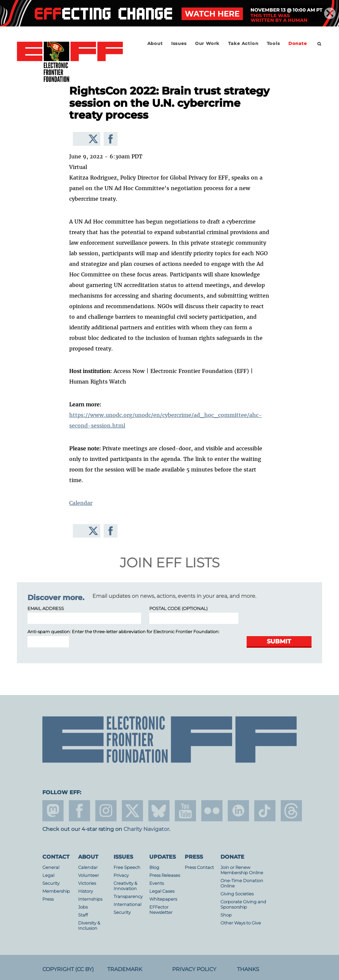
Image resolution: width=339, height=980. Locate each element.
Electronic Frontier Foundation (70, 62)
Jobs (83, 907)
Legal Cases (162, 891)
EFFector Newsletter (161, 910)
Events (157, 883)
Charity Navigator (146, 829)
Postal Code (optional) (178, 609)
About (155, 43)
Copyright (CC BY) (68, 969)
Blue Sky (159, 811)
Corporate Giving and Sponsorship (243, 904)
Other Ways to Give (241, 923)
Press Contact (199, 867)
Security (51, 883)
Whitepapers (163, 899)
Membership (56, 891)
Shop (226, 915)
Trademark (125, 969)
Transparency (128, 897)
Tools (273, 43)
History (86, 891)
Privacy (121, 875)
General (51, 867)
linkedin (238, 811)
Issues (179, 43)
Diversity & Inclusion (89, 926)
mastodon (53, 811)
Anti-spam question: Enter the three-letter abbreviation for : (123, 632)
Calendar (81, 503)
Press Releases (165, 875)
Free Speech (127, 867)
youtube (185, 811)
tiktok (265, 811)
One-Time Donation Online (242, 883)
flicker (212, 811)
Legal (48, 875)
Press (48, 899)
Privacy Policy (194, 969)
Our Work (207, 43)
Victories (87, 883)
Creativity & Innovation (125, 886)
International (127, 904)
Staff (83, 915)
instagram (106, 811)
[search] (319, 44)
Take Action (243, 43)
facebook (79, 811)
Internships (90, 899)
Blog (154, 867)
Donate (298, 43)
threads (291, 811)
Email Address (46, 609)
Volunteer (89, 875)
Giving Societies (237, 894)
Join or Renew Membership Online (242, 870)
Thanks (248, 969)
